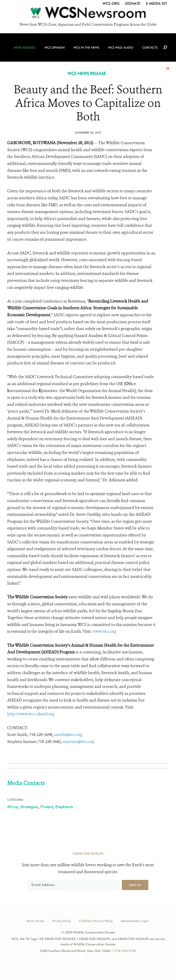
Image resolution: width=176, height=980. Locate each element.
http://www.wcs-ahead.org (31, 714)
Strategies (29, 807)
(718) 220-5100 (125, 951)
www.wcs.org (104, 631)
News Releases (25, 47)
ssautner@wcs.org (78, 742)
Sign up (135, 885)
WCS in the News (86, 47)
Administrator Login (135, 921)
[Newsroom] (88, 14)
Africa (13, 807)
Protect (47, 807)
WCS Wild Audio (121, 47)
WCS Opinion (55, 47)
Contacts (150, 47)
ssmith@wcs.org (68, 735)
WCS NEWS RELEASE (87, 73)
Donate (133, 3)
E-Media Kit (156, 3)
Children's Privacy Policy (96, 921)
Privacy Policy (62, 921)
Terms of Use (35, 921)
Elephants (64, 807)
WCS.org (111, 3)
